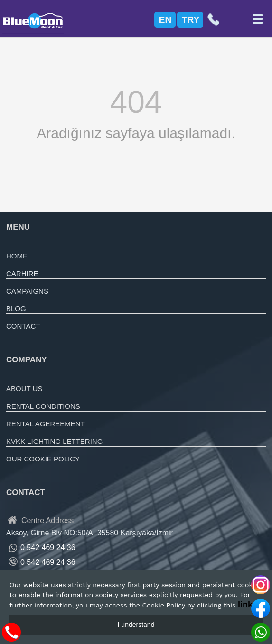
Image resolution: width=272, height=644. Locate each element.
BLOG (16, 308)
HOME (17, 256)
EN (165, 20)
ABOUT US (24, 389)
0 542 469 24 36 (48, 562)
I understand (136, 625)
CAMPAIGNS (27, 291)
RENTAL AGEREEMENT (46, 424)
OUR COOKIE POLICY (43, 459)
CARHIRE (22, 273)
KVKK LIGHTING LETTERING (54, 441)
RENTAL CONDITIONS (43, 406)
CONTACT (23, 326)
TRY (191, 20)
